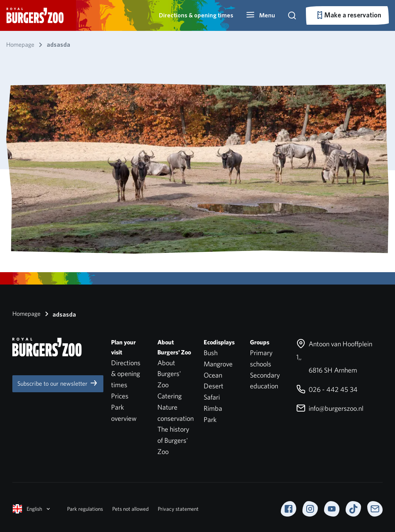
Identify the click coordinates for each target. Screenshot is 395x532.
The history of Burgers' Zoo (173, 440)
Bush (211, 353)
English (32, 509)
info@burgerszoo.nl (330, 408)
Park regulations (85, 509)
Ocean (213, 375)
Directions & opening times (196, 15)
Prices (120, 396)
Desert (214, 386)
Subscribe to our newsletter (58, 383)
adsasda (59, 314)
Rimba (213, 408)
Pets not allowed (130, 509)
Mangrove (218, 364)
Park (210, 419)
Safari (212, 397)
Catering (170, 396)
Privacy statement (178, 509)
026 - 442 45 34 (327, 389)
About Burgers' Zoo (169, 374)
